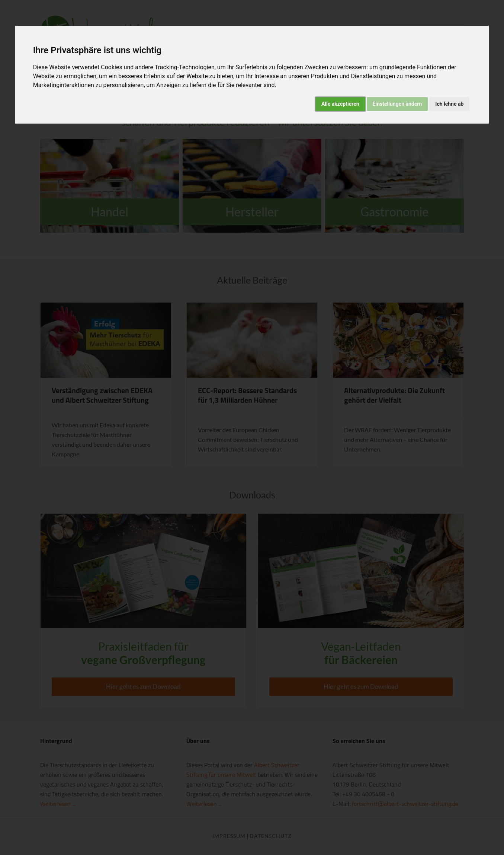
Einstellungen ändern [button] (397, 104)
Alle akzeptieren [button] (340, 104)
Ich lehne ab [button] (449, 104)
